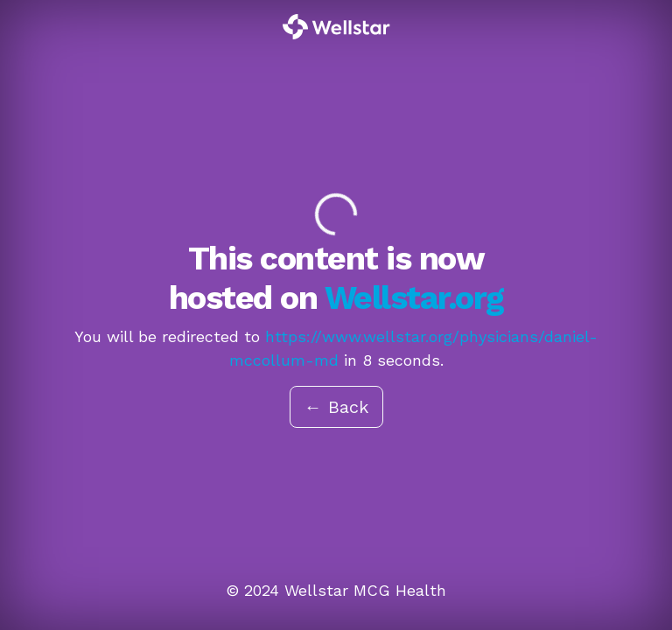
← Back (336, 407)
